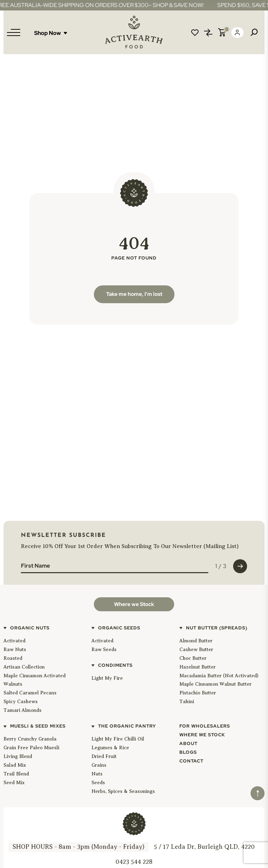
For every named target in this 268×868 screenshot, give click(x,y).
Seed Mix (14, 783)
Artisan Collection (24, 667)
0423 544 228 (134, 862)
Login (237, 32)
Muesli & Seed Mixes (38, 726)
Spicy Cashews (21, 702)
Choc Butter (193, 658)
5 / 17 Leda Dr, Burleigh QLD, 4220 (204, 847)
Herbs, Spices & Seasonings (123, 791)
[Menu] (14, 32)
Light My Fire (107, 678)
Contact (191, 761)
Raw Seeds (104, 650)
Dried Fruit (104, 756)
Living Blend (18, 756)
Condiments (115, 665)
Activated (14, 641)
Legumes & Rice (110, 748)
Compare (208, 32)
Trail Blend (16, 774)
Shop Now (51, 33)
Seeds (98, 783)
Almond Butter (196, 641)
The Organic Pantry (127, 726)
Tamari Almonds (23, 710)
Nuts (97, 774)
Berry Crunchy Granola (30, 739)
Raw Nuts (15, 650)
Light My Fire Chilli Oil (118, 739)
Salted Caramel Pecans (30, 693)
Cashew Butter (196, 650)
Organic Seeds (119, 628)
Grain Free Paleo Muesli (31, 748)
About (188, 743)
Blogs (188, 752)
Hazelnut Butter (198, 667)
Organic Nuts (30, 628)
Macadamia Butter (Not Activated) (219, 676)
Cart (222, 32)
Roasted (13, 658)
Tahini (187, 702)
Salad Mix (15, 765)
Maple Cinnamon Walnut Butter (215, 684)
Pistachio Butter (198, 693)
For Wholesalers (205, 726)
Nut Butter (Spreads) (217, 628)
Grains (99, 765)
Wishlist (195, 32)
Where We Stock (202, 735)
